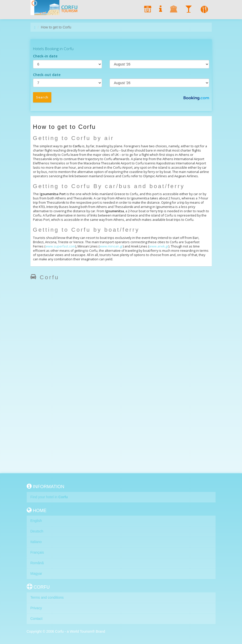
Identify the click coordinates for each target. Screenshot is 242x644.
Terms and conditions (47, 597)
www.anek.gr (159, 246)
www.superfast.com (60, 246)
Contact (37, 619)
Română (37, 563)
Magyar (36, 574)
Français (37, 552)
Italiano (36, 542)
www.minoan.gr (111, 246)
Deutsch (37, 531)
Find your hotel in (49, 497)
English (36, 521)
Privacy (36, 608)
